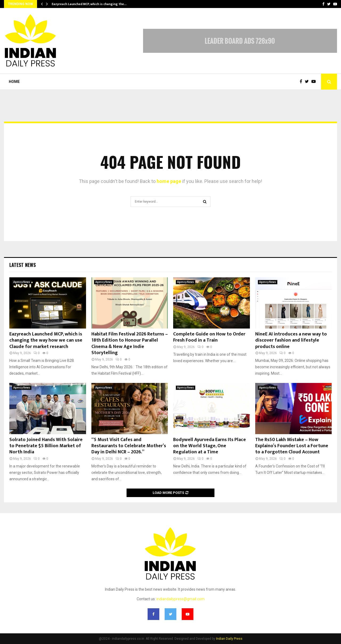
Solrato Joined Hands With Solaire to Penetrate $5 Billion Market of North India (46, 446)
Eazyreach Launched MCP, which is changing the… (89, 4)
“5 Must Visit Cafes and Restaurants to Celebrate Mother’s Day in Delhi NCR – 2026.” (129, 446)
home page (169, 181)
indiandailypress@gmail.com (180, 599)
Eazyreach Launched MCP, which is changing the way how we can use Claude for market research (46, 340)
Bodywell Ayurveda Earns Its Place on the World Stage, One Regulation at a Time (210, 446)
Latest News (23, 265)
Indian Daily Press (229, 639)
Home (14, 82)
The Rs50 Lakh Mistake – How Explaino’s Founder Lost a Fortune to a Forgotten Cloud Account (292, 446)
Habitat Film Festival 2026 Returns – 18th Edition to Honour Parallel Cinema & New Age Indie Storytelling (130, 343)
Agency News (22, 282)
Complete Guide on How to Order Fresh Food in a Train (209, 337)
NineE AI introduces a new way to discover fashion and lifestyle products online (291, 340)
